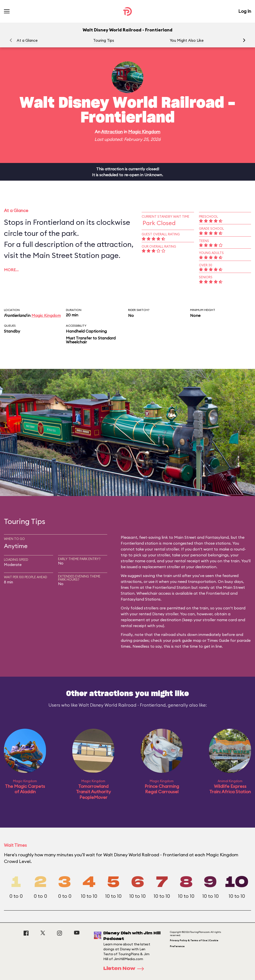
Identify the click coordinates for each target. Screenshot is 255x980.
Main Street (185, 537)
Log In (245, 11)
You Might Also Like (187, 40)
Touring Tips (104, 40)
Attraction (112, 132)
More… (11, 270)
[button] (244, 40)
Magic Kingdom (144, 132)
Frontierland (15, 315)
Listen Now (125, 969)
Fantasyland (217, 537)
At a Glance (27, 40)
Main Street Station (66, 255)
